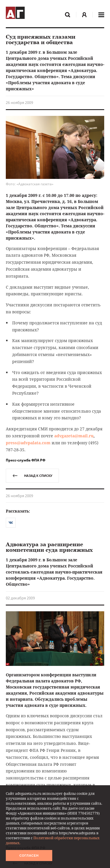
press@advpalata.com (28, 443)
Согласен (29, 856)
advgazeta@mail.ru (74, 436)
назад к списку (32, 476)
